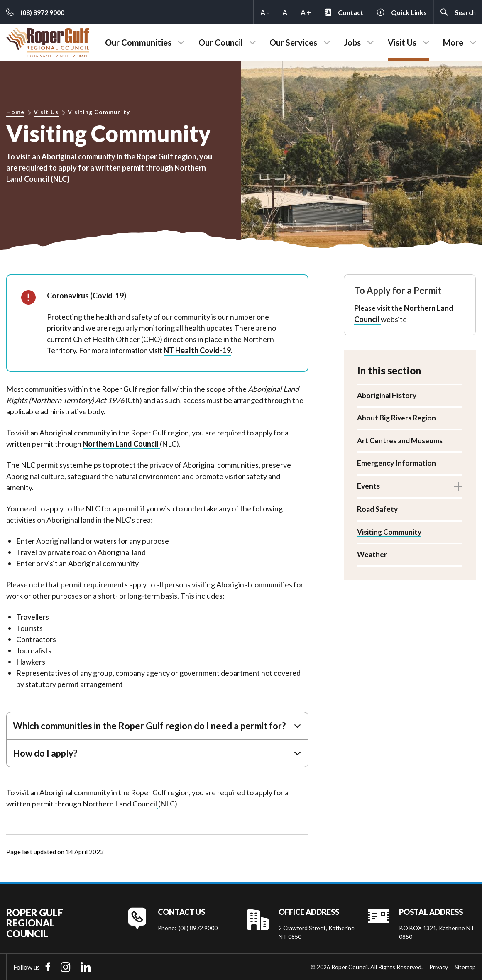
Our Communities (138, 42)
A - (265, 12)
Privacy (439, 967)
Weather (372, 557)
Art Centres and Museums (401, 441)
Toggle (458, 488)
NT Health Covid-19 (197, 350)
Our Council (221, 42)
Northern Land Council (121, 444)
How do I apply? (45, 753)
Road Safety (378, 511)
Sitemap (465, 967)
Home (15, 112)
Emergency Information (397, 464)
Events (369, 487)
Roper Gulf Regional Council (35, 923)
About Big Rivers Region (398, 418)
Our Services (293, 42)
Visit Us (402, 42)
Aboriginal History (388, 396)
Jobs (352, 42)
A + (306, 12)
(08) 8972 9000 (198, 928)
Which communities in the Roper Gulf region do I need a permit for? (149, 726)
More (453, 42)
